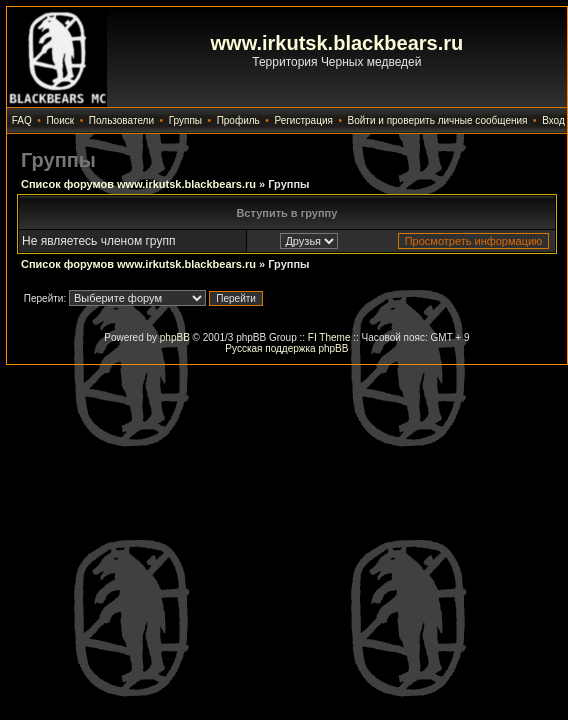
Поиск (60, 120)
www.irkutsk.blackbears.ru (337, 43)
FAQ (22, 120)
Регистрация (303, 120)
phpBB (175, 337)
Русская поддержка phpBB (286, 348)
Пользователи (121, 120)
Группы (185, 120)
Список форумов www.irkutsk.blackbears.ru (138, 184)
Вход (553, 120)
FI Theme (329, 337)
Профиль (238, 120)
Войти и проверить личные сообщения (438, 120)
